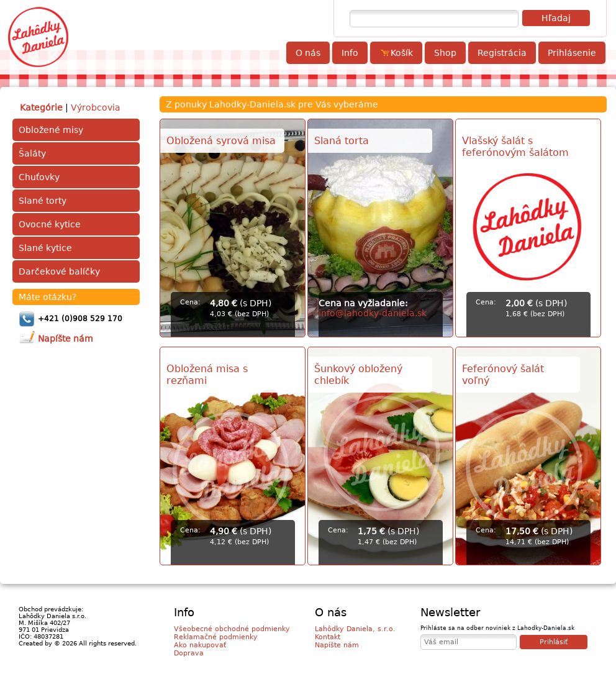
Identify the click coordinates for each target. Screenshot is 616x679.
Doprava (189, 653)
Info (350, 53)
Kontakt (328, 637)
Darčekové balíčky (59, 271)
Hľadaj (556, 18)
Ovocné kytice (50, 224)
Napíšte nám (337, 645)
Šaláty (32, 153)
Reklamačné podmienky (216, 637)
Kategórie (41, 107)
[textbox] (434, 19)
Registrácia (502, 53)
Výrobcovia (96, 107)
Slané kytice (45, 248)
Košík (396, 53)
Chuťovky (39, 177)
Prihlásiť (554, 642)
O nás (308, 53)
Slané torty (43, 201)
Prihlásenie (572, 53)
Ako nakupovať (200, 645)
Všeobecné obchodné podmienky (232, 629)
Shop (445, 53)
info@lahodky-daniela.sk (373, 313)
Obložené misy (51, 130)
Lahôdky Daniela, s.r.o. (355, 629)
